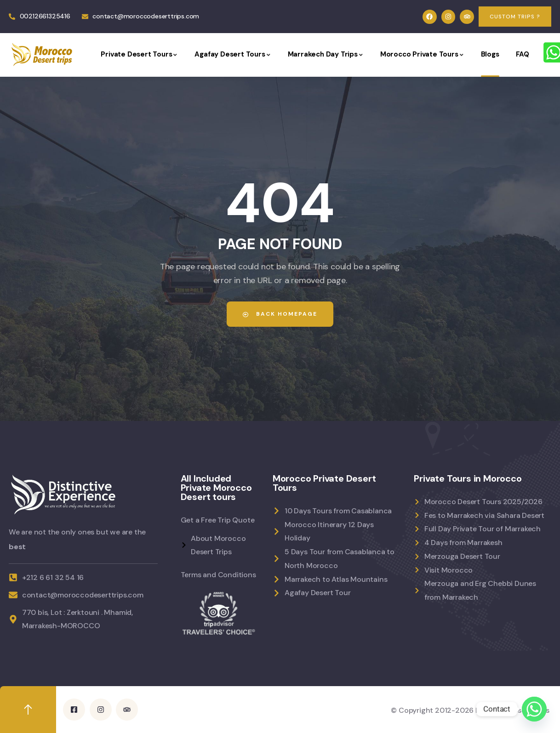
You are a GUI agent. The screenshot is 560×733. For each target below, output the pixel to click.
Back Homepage (280, 314)
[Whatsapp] (534, 709)
